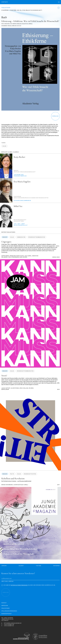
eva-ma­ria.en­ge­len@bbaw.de (22, 201)
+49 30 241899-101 (9, 626)
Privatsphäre (5, 608)
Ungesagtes (6, 242)
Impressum (5, 606)
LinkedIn (4, 566)
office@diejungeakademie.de (13, 623)
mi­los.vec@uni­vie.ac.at (21, 225)
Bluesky (21, 566)
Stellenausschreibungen (9, 611)
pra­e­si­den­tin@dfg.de (20, 176)
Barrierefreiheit (7, 614)
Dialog (4, 146)
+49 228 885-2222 (19, 175)
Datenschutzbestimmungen (19, 585)
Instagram (56, 566)
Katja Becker (19, 157)
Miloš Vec (18, 206)
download (55, 116)
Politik (12, 474)
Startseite (5, 2)
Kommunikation (21, 237)
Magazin (5, 237)
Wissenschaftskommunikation (37, 237)
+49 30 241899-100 (9, 625)
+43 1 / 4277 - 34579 (19, 224)
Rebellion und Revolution (13, 478)
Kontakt (4, 603)
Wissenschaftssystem (30, 474)
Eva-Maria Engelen (22, 182)
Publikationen (6, 8)
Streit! (4, 376)
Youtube (38, 566)
